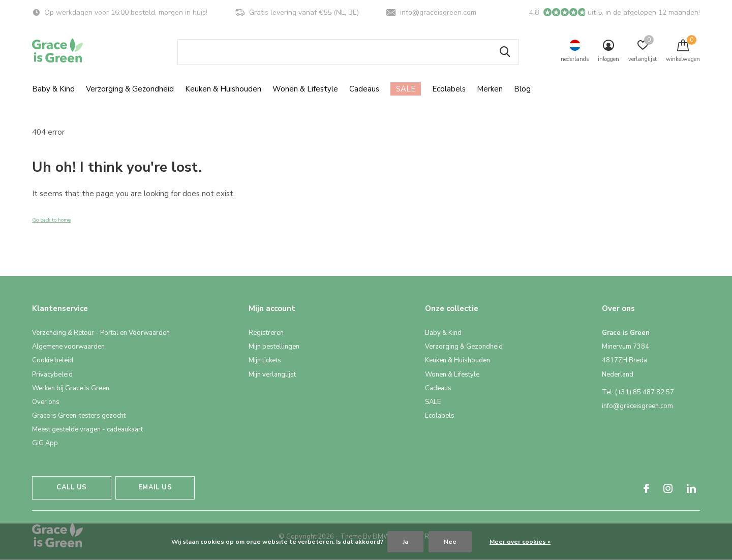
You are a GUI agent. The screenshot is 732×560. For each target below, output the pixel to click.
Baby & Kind (53, 89)
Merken (490, 89)
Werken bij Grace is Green (71, 388)
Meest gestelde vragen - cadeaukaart (87, 429)
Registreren (266, 333)
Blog (522, 89)
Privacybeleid (52, 375)
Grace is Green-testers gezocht (79, 416)
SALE (406, 89)
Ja (405, 542)
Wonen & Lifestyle (305, 89)
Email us (155, 487)
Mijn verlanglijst (272, 375)
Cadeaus (364, 89)
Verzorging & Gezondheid (130, 89)
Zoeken (505, 52)
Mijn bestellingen (274, 347)
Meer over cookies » (520, 542)
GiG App (45, 443)
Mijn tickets (265, 360)
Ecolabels (449, 89)
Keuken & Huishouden (223, 89)
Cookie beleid (53, 360)
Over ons (46, 402)
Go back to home (51, 220)
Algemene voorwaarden (68, 347)
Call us (71, 487)
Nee (450, 542)
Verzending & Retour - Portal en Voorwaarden (101, 333)
